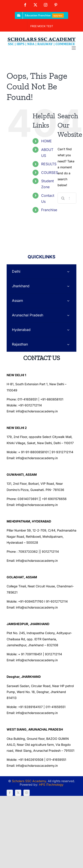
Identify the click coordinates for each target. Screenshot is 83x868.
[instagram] (27, 793)
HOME (46, 141)
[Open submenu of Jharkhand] (68, 286)
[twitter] (18, 793)
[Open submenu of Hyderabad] (68, 330)
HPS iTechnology (51, 784)
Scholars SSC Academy (29, 781)
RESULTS (49, 164)
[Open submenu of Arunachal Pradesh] (68, 315)
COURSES (50, 173)
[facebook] (10, 793)
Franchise (49, 210)
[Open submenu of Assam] (68, 301)
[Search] (63, 198)
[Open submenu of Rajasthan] (68, 344)
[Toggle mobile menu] (74, 48)
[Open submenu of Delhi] (68, 271)
